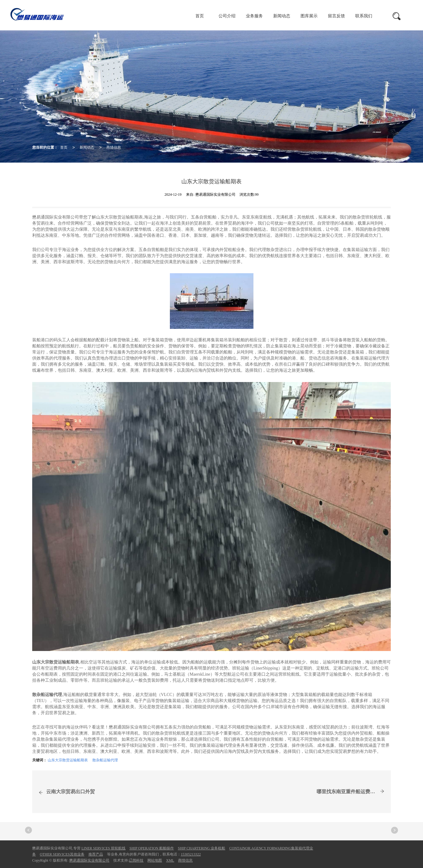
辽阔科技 (136, 860)
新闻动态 (282, 16)
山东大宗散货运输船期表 (68, 760)
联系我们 (364, 16)
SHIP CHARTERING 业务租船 (201, 848)
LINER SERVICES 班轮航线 (103, 848)
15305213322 (191, 854)
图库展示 (309, 16)
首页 (200, 16)
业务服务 (254, 16)
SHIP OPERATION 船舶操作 (152, 848)
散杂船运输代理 (105, 760)
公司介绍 (227, 16)
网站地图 (155, 860)
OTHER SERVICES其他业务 (62, 854)
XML (170, 860)
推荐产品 (96, 854)
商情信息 (114, 147)
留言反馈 (336, 16)
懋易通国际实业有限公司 (89, 860)
